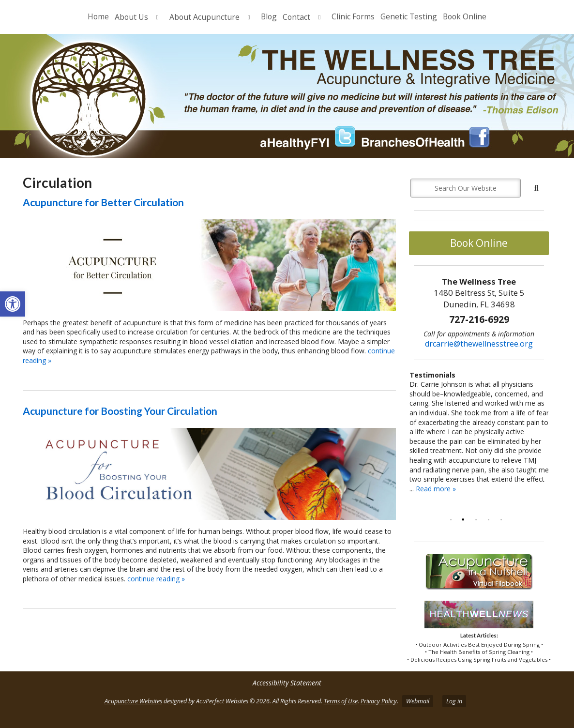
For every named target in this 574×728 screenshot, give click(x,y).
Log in (454, 701)
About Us (131, 17)
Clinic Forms (353, 16)
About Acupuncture (204, 17)
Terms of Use (341, 701)
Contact (296, 17)
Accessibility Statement (287, 683)
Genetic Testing (409, 16)
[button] (13, 304)
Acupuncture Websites (133, 701)
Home (98, 16)
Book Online (465, 16)
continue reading (156, 579)
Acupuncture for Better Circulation (103, 202)
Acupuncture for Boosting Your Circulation (120, 411)
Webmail (418, 701)
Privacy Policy (379, 701)
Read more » (436, 489)
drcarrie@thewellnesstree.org (479, 344)
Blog (269, 16)
